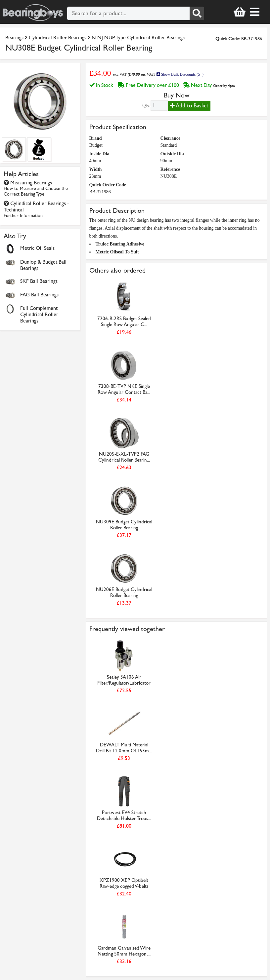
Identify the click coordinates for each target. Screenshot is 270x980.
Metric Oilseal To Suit (117, 252)
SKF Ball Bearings (39, 281)
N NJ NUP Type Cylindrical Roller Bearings (138, 38)
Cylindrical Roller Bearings (58, 38)
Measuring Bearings (36, 188)
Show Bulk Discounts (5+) (180, 74)
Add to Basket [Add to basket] (189, 106)
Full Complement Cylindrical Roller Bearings (39, 314)
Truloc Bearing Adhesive (120, 244)
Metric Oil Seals (37, 248)
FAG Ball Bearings (39, 295)
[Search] (197, 13)
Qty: (146, 106)
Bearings (14, 38)
